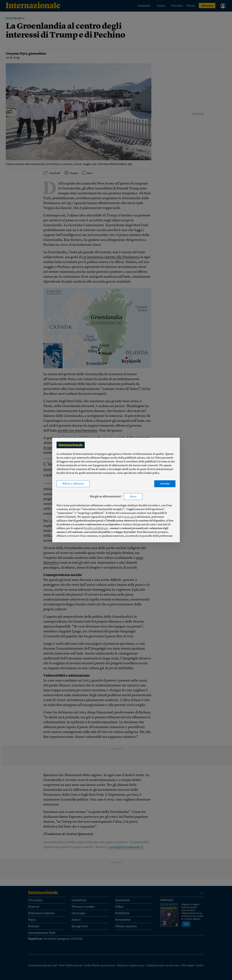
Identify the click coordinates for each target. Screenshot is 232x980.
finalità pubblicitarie (97, 528)
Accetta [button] (165, 484)
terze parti (130, 517)
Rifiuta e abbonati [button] (73, 484)
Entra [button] (133, 497)
